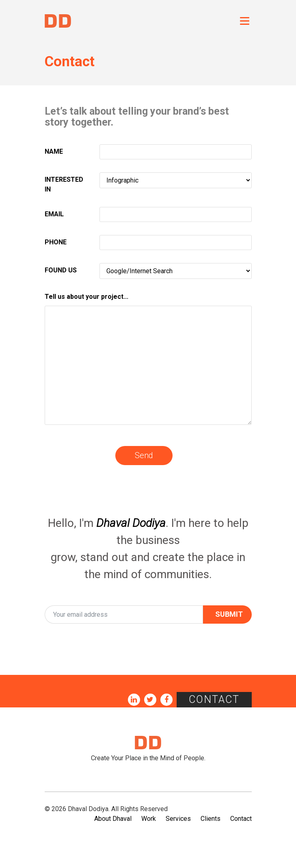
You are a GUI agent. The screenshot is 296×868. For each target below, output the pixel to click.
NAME (54, 151)
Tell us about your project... (86, 297)
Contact (214, 699)
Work (149, 819)
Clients (211, 819)
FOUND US (61, 270)
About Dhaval (113, 819)
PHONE (56, 242)
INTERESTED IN (64, 184)
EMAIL (54, 214)
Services (178, 819)
